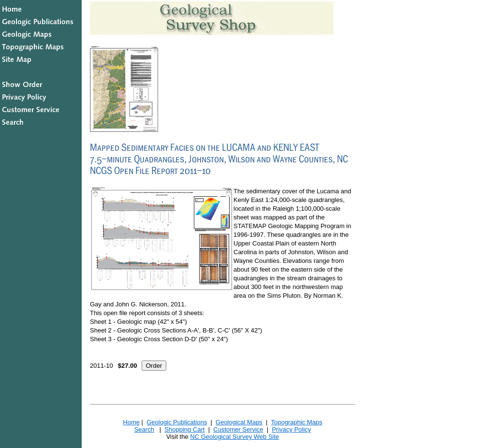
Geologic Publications (177, 422)
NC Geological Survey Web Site (234, 437)
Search (144, 429)
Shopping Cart (184, 429)
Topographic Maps (296, 422)
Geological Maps (239, 422)
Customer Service (238, 429)
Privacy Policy (291, 429)
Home (131, 422)
